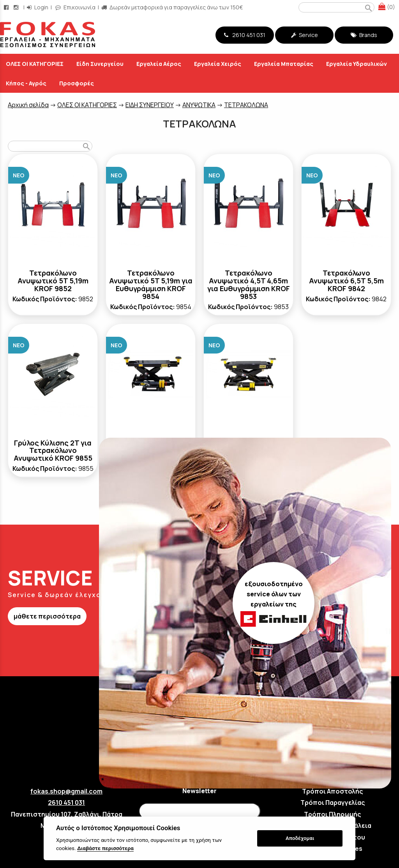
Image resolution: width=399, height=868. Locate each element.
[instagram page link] (17, 7)
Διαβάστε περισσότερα (105, 848)
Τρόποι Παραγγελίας (333, 803)
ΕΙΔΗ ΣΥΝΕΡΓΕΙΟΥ (150, 105)
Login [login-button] (38, 7)
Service (305, 35)
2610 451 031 (245, 35)
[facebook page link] (7, 7)
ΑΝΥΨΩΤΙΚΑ (199, 105)
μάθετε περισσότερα (47, 616)
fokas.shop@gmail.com (66, 791)
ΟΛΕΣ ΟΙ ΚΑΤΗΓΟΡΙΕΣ (87, 105)
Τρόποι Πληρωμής (332, 814)
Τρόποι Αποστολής (332, 791)
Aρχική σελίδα (28, 105)
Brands (364, 35)
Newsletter (199, 791)
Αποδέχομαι (300, 838)
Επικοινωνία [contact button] (75, 7)
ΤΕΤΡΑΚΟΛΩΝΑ (246, 105)
